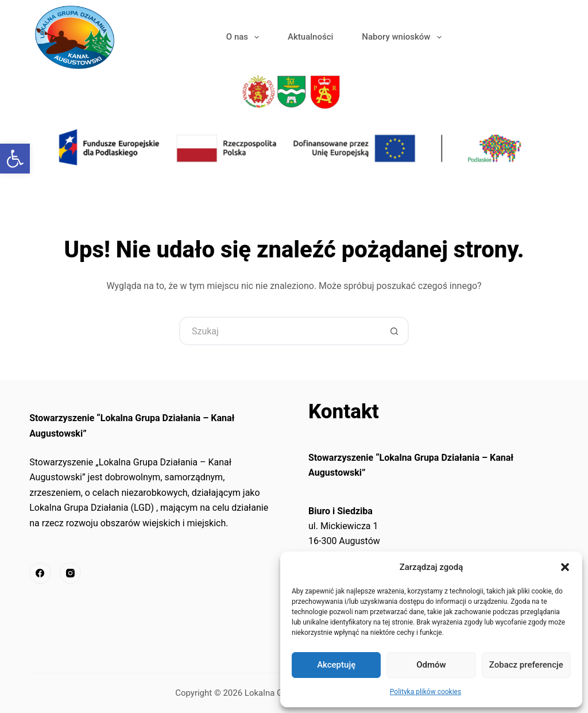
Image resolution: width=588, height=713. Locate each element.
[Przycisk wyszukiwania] (394, 331)
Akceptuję (336, 665)
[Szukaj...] (280, 331)
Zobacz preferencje (526, 665)
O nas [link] (245, 37)
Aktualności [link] (310, 37)
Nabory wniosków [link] (404, 37)
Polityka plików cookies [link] (425, 692)
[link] (15, 159)
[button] (565, 567)
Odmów (431, 665)
